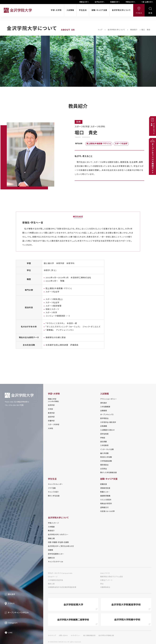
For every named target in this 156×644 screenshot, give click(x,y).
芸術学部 (51, 417)
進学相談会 (104, 418)
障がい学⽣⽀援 (54, 496)
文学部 (50, 409)
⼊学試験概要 (105, 407)
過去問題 (104, 442)
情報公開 (51, 538)
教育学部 (51, 413)
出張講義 (104, 426)
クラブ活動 (52, 488)
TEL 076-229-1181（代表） (14, 405)
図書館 (50, 550)
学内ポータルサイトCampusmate (60, 573)
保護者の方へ (115, 2)
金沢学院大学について (121, 10)
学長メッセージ (53, 523)
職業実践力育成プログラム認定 (112, 577)
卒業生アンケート (106, 580)
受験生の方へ (84, 2)
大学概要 (51, 527)
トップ (100, 30)
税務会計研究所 (106, 504)
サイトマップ (52, 636)
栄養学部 (51, 421)
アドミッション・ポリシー (109, 399)
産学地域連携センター (56, 554)
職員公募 (51, 584)
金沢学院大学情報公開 (106, 636)
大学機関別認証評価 (55, 580)
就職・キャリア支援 (99, 10)
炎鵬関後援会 (105, 587)
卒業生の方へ (130, 2)
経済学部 (51, 405)
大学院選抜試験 (106, 461)
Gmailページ (53, 577)
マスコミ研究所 (106, 500)
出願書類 (104, 411)
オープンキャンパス (107, 415)
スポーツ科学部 (54, 425)
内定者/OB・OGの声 (107, 511)
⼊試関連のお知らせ (107, 430)
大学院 (50, 428)
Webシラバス (105, 573)
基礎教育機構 (105, 496)
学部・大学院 (56, 10)
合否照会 (104, 469)
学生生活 (83, 10)
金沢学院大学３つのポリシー (58, 535)
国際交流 (51, 558)
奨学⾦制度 (104, 434)
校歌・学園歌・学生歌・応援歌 (58, 542)
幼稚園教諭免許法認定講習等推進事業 (62, 587)
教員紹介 (134, 30)
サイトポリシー (76, 636)
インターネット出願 (107, 449)
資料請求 (104, 403)
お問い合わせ (63, 636)
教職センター (105, 492)
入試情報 (70, 10)
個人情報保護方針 (89, 636)
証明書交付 (104, 507)
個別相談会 (104, 465)
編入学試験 (104, 453)
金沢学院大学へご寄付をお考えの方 (61, 546)
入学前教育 (104, 445)
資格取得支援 (105, 488)
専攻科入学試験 (106, 457)
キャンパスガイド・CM (55, 562)
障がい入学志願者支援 (108, 473)
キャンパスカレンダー (55, 484)
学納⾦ (103, 438)
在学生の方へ (100, 2)
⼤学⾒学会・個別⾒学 (108, 422)
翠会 (102, 584)
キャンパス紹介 (53, 492)
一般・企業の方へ (147, 2)
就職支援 (104, 484)
